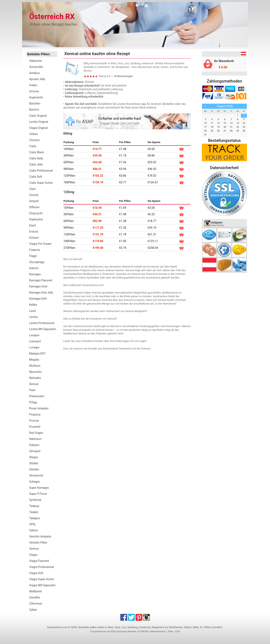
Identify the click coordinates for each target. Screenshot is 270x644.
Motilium (35, 366)
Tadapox (35, 518)
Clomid (34, 195)
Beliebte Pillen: (39, 54)
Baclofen (35, 103)
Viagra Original (39, 128)
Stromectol (36, 475)
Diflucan (34, 207)
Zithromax (36, 604)
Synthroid (35, 500)
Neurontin (36, 372)
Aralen (33, 85)
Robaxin (34, 445)
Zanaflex (35, 597)
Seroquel (35, 451)
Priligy (33, 402)
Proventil (35, 427)
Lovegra (34, 347)
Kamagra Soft (38, 299)
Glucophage (37, 262)
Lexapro (34, 335)
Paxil (32, 390)
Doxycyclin (36, 213)
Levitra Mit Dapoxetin (43, 329)
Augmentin (36, 97)
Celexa (34, 134)
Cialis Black (37, 152)
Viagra (33, 555)
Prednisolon (37, 396)
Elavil (33, 225)
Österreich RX (52, 17)
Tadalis (34, 512)
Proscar (34, 421)
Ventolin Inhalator (40, 536)
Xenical (34, 384)
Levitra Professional (42, 323)
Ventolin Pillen (38, 543)
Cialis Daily (36, 158)
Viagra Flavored (39, 561)
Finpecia (35, 250)
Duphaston (36, 219)
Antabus (35, 73)
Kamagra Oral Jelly (41, 293)
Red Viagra (36, 433)
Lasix (33, 311)
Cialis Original (38, 116)
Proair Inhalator (39, 408)
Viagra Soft (36, 573)
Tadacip (34, 506)
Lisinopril (35, 341)
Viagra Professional (42, 567)
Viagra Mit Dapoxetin (43, 585)
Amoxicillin (36, 67)
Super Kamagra (39, 488)
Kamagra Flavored (41, 280)
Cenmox (34, 140)
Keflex (33, 305)
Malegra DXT (37, 354)
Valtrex (34, 530)
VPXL (33, 524)
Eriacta (34, 232)
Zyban (33, 610)
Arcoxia (34, 91)
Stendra (34, 469)
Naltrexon (35, 439)
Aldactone (36, 61)
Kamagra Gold (38, 286)
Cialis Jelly (36, 164)
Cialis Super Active (41, 183)
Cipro (33, 189)
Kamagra (35, 274)
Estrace (34, 238)
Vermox (34, 549)
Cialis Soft (36, 177)
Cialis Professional (41, 171)
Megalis (34, 360)
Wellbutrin (36, 591)
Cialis (33, 146)
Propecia (35, 414)
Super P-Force (38, 494)
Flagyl (33, 256)
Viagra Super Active (42, 579)
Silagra (34, 457)
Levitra (34, 317)
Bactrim (34, 110)
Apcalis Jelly (37, 79)
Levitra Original (39, 122)
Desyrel (34, 201)
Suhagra (34, 482)
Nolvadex (35, 378)
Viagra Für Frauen (40, 244)
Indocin (34, 268)
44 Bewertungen (123, 76)
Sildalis (34, 463)
